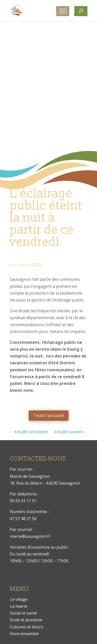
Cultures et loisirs (26, 627)
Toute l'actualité (49, 415)
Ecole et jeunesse (26, 620)
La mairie (19, 606)
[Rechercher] (81, 11)
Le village (19, 599)
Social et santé (23, 613)
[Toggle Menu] (63, 11)
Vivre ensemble (24, 634)
